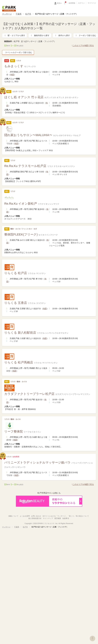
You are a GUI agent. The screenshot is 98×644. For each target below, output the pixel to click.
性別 (59, 3)
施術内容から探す (40, 35)
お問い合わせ (36, 516)
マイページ (92, 3)
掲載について (13, 516)
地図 (12, 75)
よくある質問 (25, 516)
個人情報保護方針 (35, 518)
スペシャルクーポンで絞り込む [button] (18, 52)
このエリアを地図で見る (83, 45)
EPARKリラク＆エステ (9, 9)
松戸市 (28, 14)
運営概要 (58, 518)
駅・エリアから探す (15, 35)
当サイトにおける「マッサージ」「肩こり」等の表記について (66, 516)
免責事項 (66, 518)
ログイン (81, 3)
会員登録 (72, 3)
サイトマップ (48, 518)
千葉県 (19, 14)
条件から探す (62, 35)
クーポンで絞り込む (86, 35)
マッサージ (7, 14)
